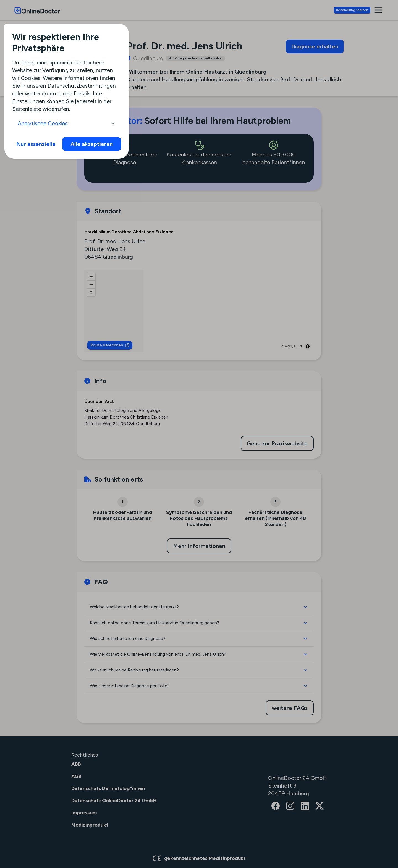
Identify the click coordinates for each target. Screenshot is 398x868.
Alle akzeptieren (92, 144)
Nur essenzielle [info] (36, 144)
